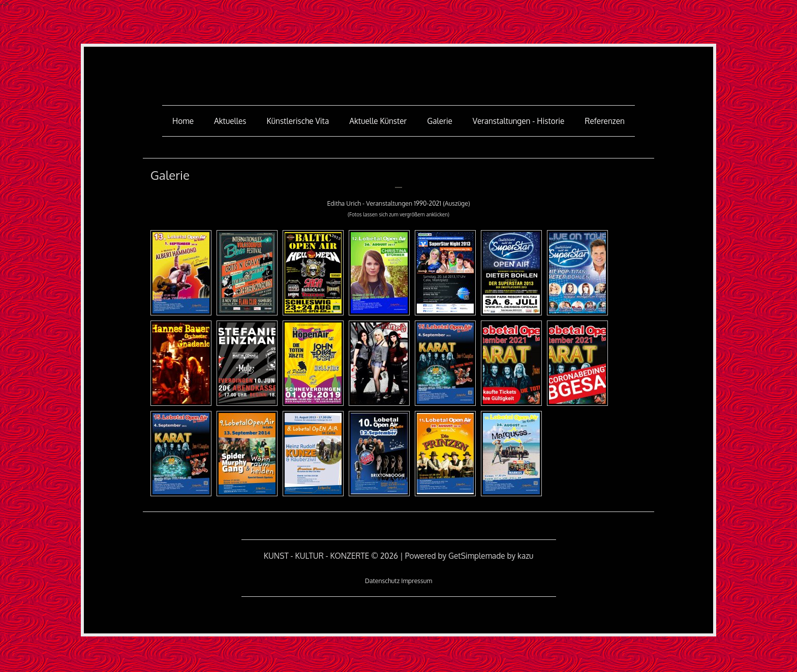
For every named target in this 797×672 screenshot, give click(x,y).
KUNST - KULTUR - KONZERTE (398, 69)
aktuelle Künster (378, 121)
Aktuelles (230, 121)
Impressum (417, 581)
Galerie (440, 121)
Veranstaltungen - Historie (519, 121)
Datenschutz (382, 581)
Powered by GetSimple (445, 556)
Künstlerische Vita (298, 121)
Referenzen (604, 121)
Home (183, 121)
